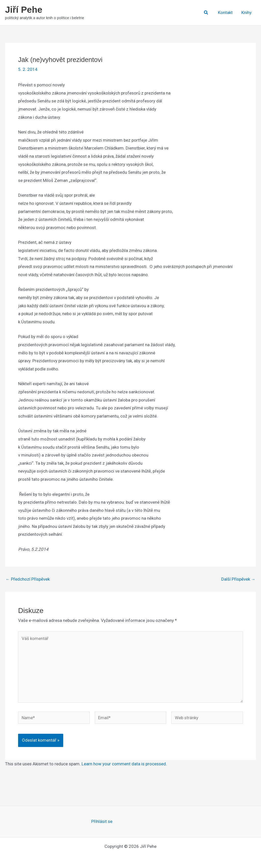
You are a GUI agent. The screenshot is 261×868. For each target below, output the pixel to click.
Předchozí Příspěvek (28, 579)
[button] (206, 13)
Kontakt (225, 12)
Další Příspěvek (238, 579)
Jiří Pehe (24, 10)
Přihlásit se (102, 821)
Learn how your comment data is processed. (124, 764)
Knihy (246, 12)
